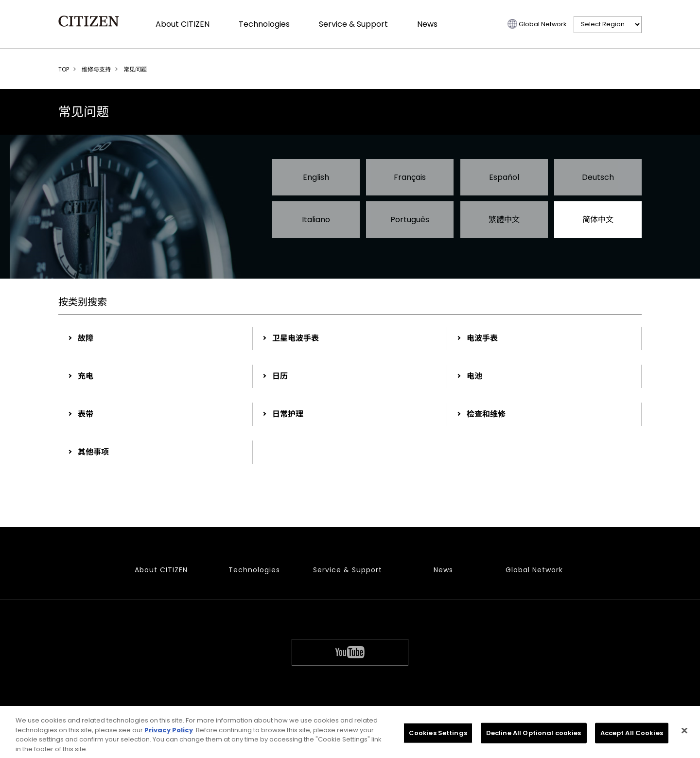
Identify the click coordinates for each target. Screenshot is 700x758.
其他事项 (93, 452)
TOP (64, 69)
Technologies (264, 24)
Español (504, 177)
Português (410, 220)
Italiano (316, 220)
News (427, 24)
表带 (86, 414)
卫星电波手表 (296, 338)
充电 (86, 376)
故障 (86, 338)
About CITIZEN (183, 24)
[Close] (684, 733)
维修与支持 (96, 69)
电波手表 (482, 338)
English (316, 177)
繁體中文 (504, 220)
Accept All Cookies (632, 735)
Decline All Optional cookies (534, 735)
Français (410, 177)
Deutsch (598, 177)
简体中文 (598, 220)
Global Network (542, 24)
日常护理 (288, 414)
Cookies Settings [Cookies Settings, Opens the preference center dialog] (438, 735)
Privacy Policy (169, 732)
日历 (280, 376)
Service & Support (353, 24)
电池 (474, 376)
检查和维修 (486, 414)
